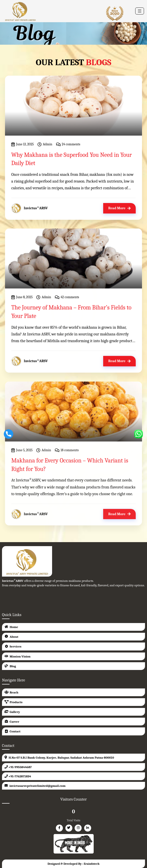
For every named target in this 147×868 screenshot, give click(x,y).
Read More (119, 208)
